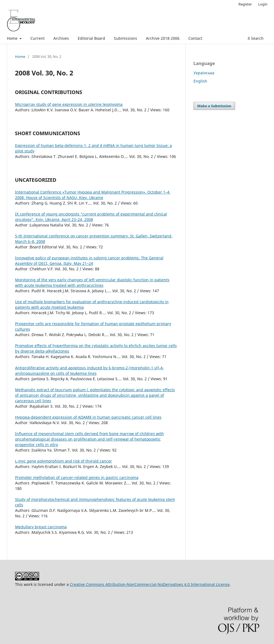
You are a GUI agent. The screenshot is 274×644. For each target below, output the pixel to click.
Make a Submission (214, 106)
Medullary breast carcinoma (41, 527)
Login (263, 4)
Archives (61, 38)
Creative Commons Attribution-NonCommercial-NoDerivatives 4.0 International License (150, 584)
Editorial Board (91, 38)
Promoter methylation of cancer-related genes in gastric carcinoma (77, 477)
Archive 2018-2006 (163, 38)
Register (245, 4)
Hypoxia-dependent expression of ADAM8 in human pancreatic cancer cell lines (88, 417)
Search (256, 38)
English (200, 81)
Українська (204, 73)
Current (38, 38)
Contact (195, 38)
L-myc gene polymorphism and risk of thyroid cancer (64, 461)
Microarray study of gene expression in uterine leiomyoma (69, 104)
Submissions (126, 38)
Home (13, 38)
